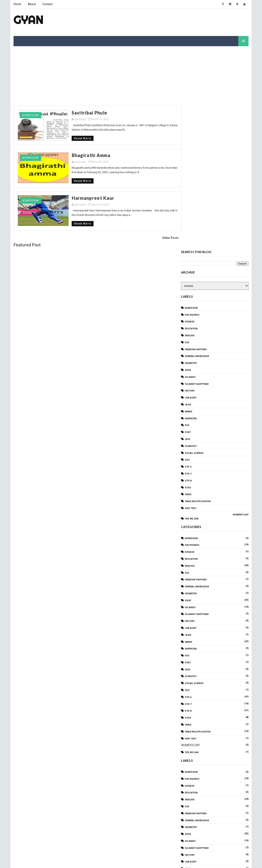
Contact (47, 4)
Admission (191, 164)
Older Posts (162, 237)
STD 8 (188, 337)
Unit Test (191, 364)
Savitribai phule (75, 112)
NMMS (189, 267)
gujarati (190, 233)
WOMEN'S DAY (30, 115)
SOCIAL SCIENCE (194, 309)
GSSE (188, 226)
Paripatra (191, 274)
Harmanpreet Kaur (79, 198)
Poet (188, 288)
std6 (188, 344)
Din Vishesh (192, 171)
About (32, 4)
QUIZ (188, 295)
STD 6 (188, 323)
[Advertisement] (39, 75)
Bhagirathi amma (77, 155)
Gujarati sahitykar (197, 240)
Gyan (28, 20)
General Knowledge (197, 212)
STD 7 (188, 330)
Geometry (191, 219)
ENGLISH (190, 192)
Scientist (191, 302)
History (190, 247)
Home (17, 4)
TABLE (188, 350)
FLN (187, 198)
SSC (187, 316)
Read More (68, 138)
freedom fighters (196, 205)
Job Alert (191, 254)
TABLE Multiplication (198, 357)
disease (190, 178)
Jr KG (188, 261)
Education (191, 185)
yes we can (192, 375)
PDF (187, 281)
